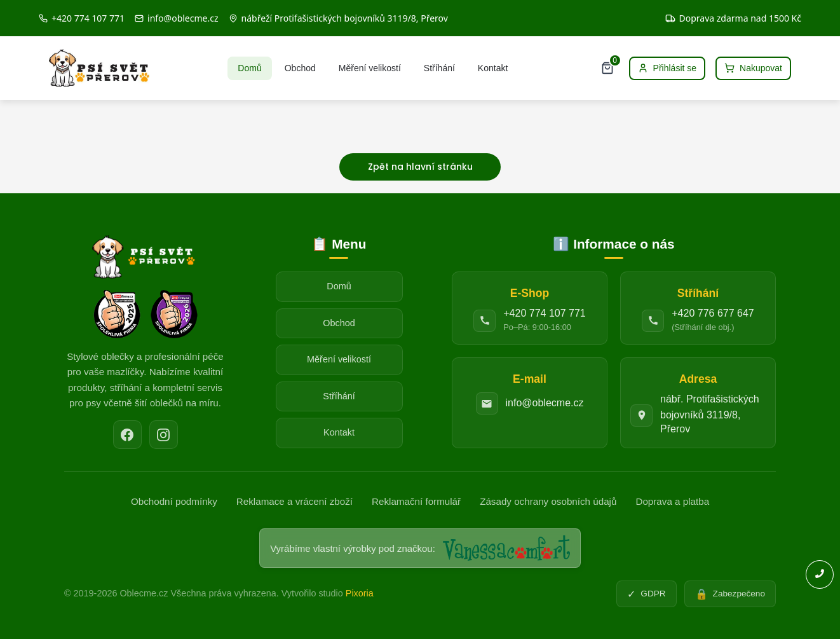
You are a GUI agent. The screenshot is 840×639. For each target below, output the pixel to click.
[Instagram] (164, 435)
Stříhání (439, 68)
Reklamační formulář (416, 501)
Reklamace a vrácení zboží (295, 501)
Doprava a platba (672, 501)
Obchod (300, 68)
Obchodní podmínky (174, 501)
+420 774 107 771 (544, 313)
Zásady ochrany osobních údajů (548, 501)
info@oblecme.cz (545, 403)
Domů (249, 68)
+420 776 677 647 (713, 313)
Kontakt (493, 68)
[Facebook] (127, 435)
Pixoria (360, 593)
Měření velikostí (370, 68)
